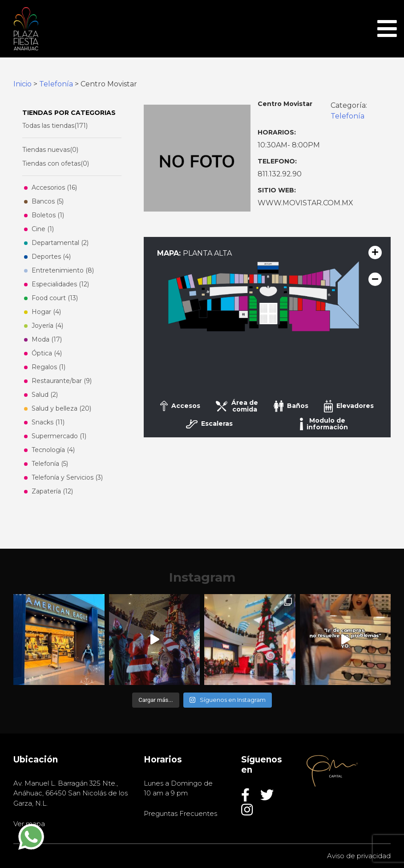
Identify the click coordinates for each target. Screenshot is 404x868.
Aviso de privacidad (359, 856)
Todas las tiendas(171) (55, 126)
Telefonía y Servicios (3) (67, 477)
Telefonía (56, 84)
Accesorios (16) (54, 187)
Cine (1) (43, 229)
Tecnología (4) (53, 450)
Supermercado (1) (59, 436)
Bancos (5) (48, 201)
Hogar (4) (46, 312)
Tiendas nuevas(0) (50, 150)
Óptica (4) (47, 353)
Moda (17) (47, 339)
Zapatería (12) (52, 491)
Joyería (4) (47, 326)
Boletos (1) (48, 215)
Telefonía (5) (50, 464)
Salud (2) (45, 395)
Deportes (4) (51, 257)
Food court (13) (55, 298)
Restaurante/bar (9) (62, 381)
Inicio (22, 84)
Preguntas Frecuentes (180, 813)
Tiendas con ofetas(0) (56, 163)
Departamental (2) (60, 243)
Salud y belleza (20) (61, 408)
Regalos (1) (48, 367)
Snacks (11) (48, 422)
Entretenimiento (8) (63, 270)
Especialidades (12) (60, 284)
